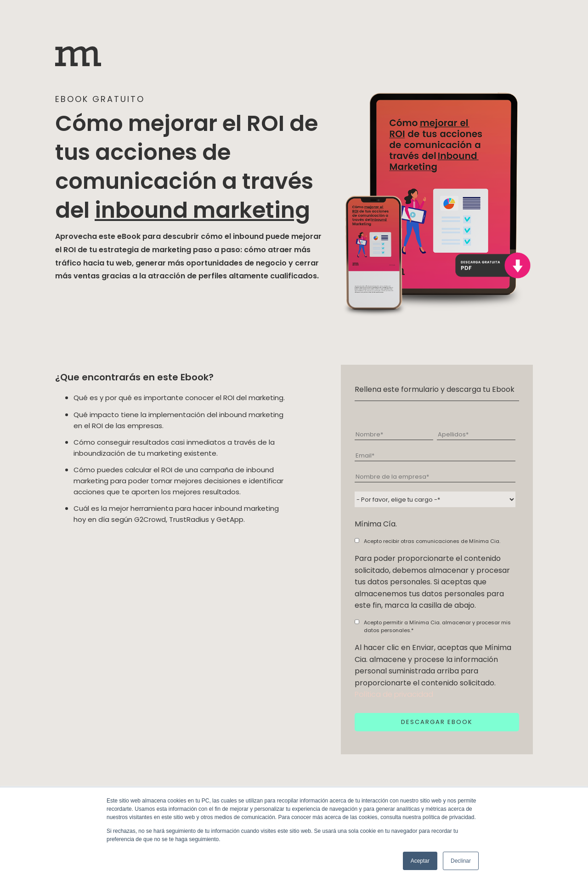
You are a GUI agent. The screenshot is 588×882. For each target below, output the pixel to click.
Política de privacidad (394, 694)
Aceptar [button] (420, 861)
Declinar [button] (461, 861)
